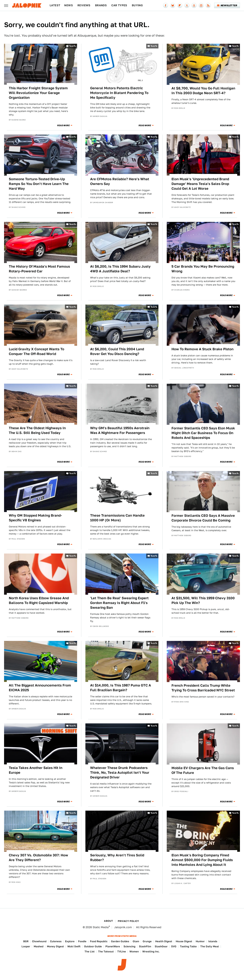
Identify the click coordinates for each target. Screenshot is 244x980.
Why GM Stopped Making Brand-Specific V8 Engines (35, 518)
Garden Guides (120, 941)
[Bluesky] (173, 5)
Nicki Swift (74, 946)
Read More (63, 126)
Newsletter (227, 5)
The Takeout (106, 951)
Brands (101, 5)
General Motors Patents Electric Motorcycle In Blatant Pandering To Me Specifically (119, 93)
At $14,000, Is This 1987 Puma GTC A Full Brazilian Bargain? (121, 688)
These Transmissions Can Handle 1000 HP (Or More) (117, 518)
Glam (136, 941)
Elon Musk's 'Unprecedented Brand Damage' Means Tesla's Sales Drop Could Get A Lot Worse (200, 184)
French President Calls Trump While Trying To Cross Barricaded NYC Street (203, 688)
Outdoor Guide (93, 946)
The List (90, 951)
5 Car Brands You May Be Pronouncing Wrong (203, 269)
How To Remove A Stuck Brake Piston (202, 349)
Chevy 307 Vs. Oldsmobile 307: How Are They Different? (38, 858)
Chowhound (39, 941)
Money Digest (55, 946)
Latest (55, 5)
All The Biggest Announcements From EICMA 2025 (40, 688)
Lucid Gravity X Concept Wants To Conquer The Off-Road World (37, 351)
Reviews (84, 5)
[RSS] (208, 5)
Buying (137, 5)
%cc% (73, 46)
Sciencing (129, 946)
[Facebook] (166, 5)
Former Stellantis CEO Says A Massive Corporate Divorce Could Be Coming (203, 518)
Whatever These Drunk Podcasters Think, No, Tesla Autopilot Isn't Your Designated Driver (120, 773)
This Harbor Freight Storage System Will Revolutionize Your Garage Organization (38, 93)
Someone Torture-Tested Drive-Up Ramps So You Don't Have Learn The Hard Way (39, 184)
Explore (70, 941)
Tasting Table (188, 946)
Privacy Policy (128, 921)
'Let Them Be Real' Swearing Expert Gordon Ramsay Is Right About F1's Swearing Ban (119, 603)
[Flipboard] (180, 5)
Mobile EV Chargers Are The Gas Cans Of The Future (203, 770)
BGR (26, 941)
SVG (174, 946)
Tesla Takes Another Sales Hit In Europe (36, 770)
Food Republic (99, 941)
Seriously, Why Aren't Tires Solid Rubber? (117, 858)
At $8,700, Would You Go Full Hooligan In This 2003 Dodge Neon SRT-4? (203, 91)
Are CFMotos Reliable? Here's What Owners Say (120, 181)
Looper (26, 946)
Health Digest (164, 941)
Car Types (119, 5)
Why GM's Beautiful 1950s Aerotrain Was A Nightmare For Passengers (120, 430)
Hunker (200, 941)
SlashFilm (145, 946)
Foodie (82, 941)
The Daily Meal (210, 946)
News (69, 5)
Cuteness (56, 941)
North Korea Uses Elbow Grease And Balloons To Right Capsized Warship (39, 600)
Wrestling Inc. (151, 951)
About (108, 921)
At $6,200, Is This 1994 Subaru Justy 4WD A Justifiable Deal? (120, 269)
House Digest (184, 941)
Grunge (147, 941)
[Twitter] (187, 5)
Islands (213, 941)
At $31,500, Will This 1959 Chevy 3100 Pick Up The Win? (203, 600)
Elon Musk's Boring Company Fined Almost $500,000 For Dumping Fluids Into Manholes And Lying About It (202, 860)
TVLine (122, 951)
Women (134, 951)
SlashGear (161, 946)
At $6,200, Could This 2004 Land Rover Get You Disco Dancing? (117, 351)
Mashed (39, 946)
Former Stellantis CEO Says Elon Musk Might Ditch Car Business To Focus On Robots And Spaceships (203, 433)
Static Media (101, 927)
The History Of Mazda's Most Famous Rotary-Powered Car (39, 269)
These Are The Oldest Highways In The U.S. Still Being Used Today (37, 430)
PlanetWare (113, 946)
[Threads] (194, 5)
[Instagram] (201, 5)
